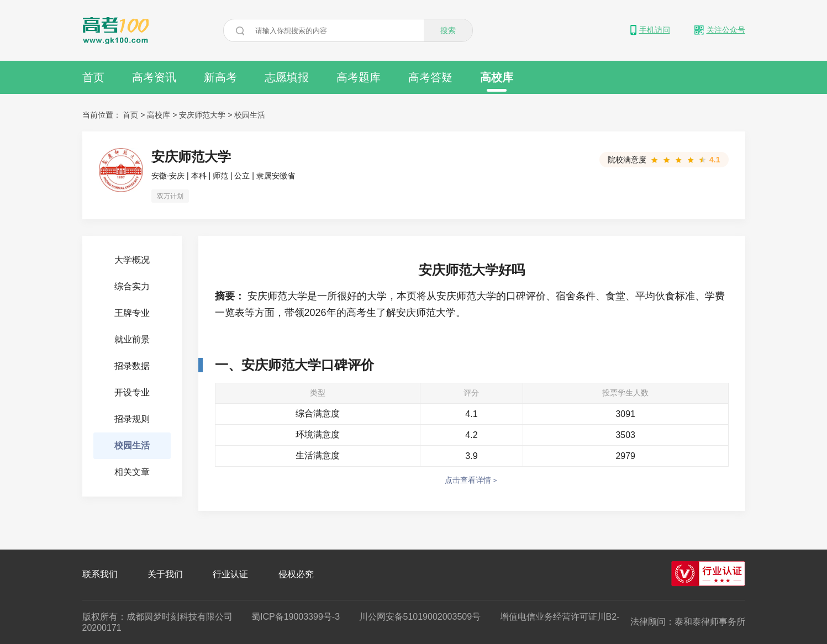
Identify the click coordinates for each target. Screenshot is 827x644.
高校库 (497, 81)
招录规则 (132, 419)
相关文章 (132, 472)
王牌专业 (132, 313)
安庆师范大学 (202, 115)
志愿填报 (287, 77)
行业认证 (230, 574)
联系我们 (100, 574)
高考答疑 (430, 77)
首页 (93, 77)
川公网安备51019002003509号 (420, 617)
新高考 (220, 77)
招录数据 (132, 366)
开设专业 (132, 392)
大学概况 (132, 260)
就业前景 (132, 339)
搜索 (448, 30)
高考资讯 (154, 77)
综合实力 (132, 286)
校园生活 (250, 115)
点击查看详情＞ (472, 480)
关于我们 (165, 574)
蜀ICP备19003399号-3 (296, 617)
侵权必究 (296, 574)
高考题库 (359, 77)
